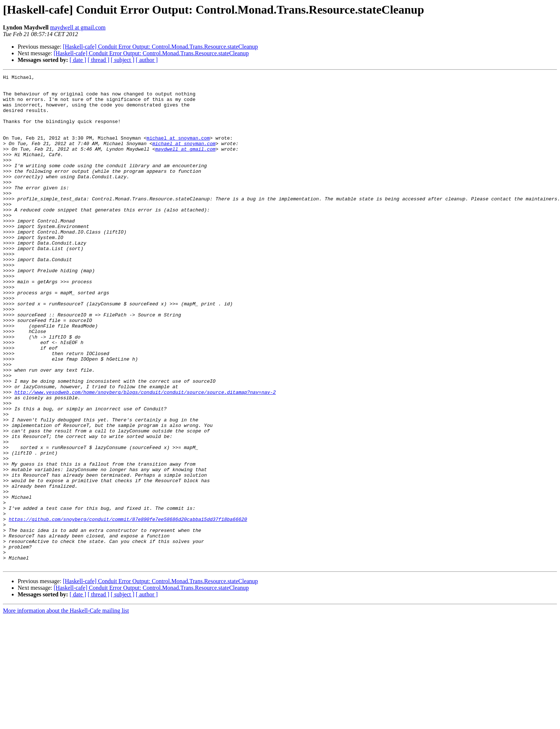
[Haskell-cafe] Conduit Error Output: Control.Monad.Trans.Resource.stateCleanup (161, 47)
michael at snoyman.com (178, 151)
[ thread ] (98, 60)
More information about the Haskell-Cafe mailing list (66, 709)
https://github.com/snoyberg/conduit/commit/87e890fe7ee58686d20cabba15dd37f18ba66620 (128, 609)
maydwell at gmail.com (78, 27)
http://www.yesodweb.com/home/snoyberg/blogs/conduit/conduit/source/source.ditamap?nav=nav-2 (145, 456)
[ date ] (78, 60)
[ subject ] (123, 60)
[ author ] (147, 60)
